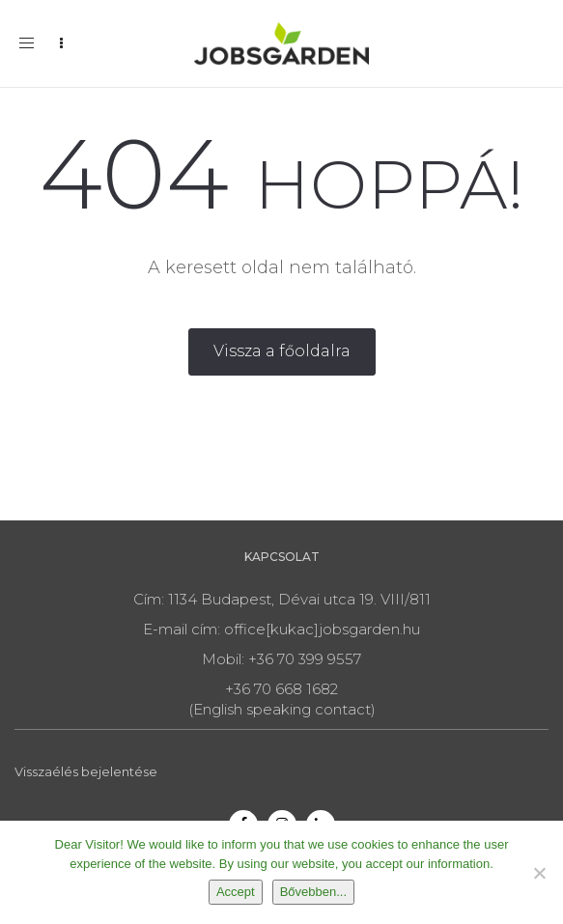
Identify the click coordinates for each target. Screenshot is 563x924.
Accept (236, 892)
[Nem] (539, 873)
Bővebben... (313, 892)
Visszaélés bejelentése (86, 771)
